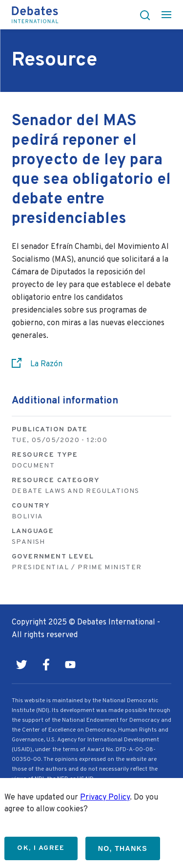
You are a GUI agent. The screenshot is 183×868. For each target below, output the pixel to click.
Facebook (46, 665)
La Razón (46, 364)
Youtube (70, 665)
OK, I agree (41, 848)
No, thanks (123, 848)
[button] (142, 15)
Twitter (21, 665)
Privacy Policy (105, 798)
